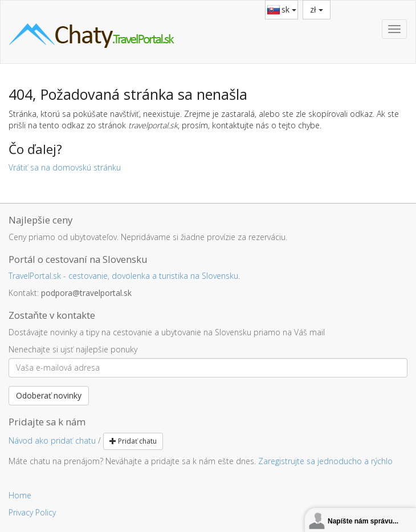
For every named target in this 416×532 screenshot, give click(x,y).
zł (317, 9)
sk (289, 9)
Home (20, 495)
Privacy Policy (32, 512)
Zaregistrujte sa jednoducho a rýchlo (325, 461)
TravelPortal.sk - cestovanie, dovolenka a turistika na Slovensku (123, 276)
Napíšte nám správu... (363, 521)
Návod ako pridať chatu (52, 440)
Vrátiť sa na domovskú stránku (65, 167)
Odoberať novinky (49, 395)
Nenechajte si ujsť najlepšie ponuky (73, 349)
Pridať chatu (133, 441)
